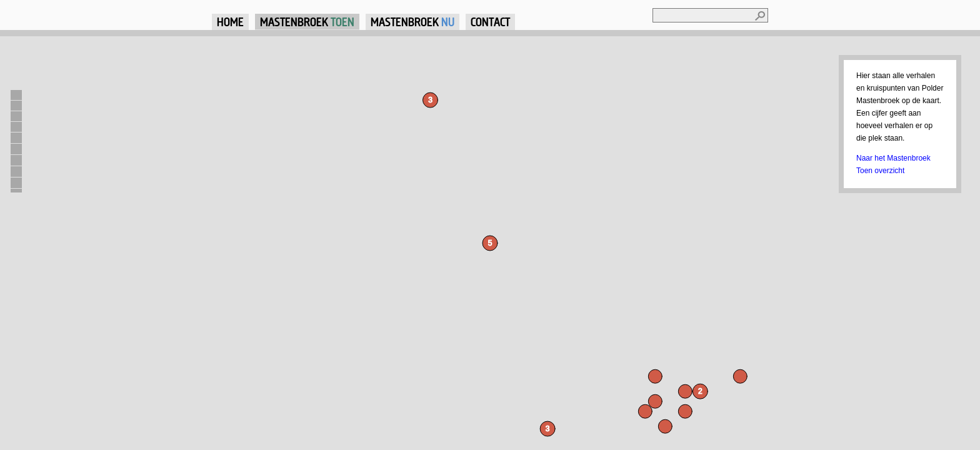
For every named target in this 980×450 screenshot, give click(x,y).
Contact (490, 22)
